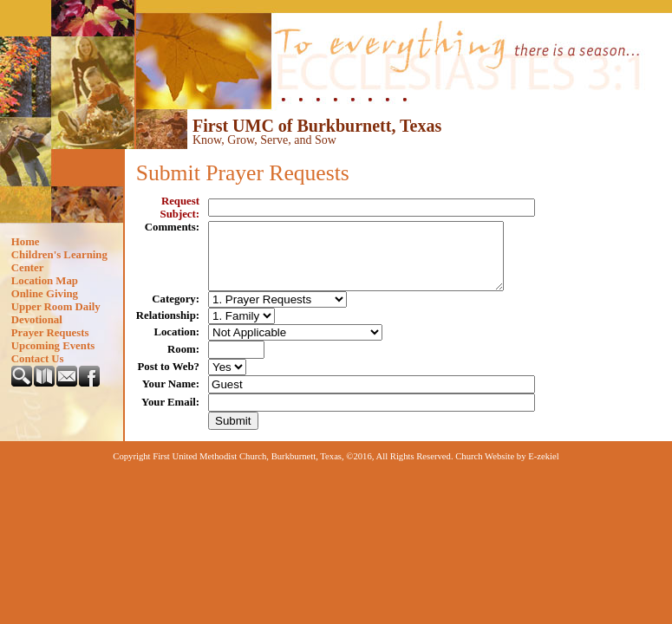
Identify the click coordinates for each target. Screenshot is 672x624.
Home (26, 242)
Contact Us (38, 359)
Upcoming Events (53, 346)
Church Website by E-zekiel (507, 469)
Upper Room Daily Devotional (56, 313)
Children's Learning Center (59, 261)
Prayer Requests (50, 333)
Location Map (45, 281)
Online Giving (45, 294)
